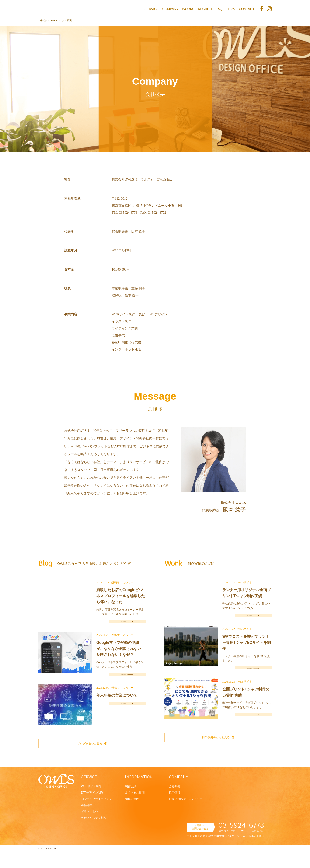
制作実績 (131, 803)
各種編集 (87, 822)
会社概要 (174, 803)
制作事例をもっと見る (218, 752)
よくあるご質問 (135, 809)
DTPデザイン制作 (92, 809)
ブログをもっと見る (92, 758)
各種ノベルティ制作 (94, 834)
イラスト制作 (90, 828)
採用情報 (174, 809)
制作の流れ (132, 815)
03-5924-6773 (241, 842)
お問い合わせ (186, 815)
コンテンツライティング (97, 815)
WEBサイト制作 (91, 803)
